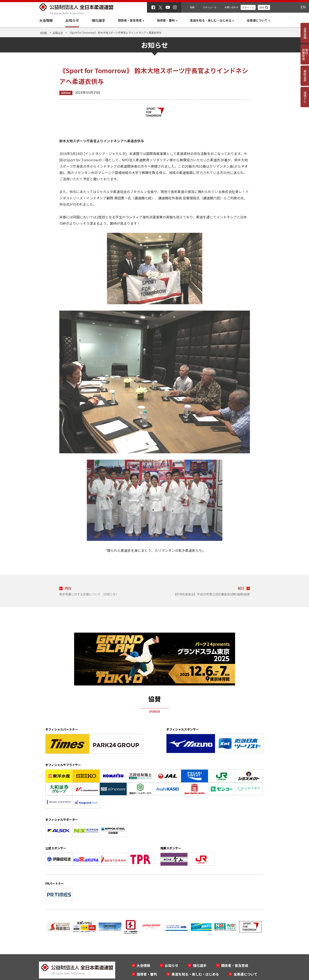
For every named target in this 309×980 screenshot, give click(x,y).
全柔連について (245, 974)
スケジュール (210, 7)
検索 (262, 7)
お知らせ (72, 20)
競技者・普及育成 (235, 965)
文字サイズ (248, 7)
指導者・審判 (147, 974)
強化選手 (98, 20)
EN (303, 7)
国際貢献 (66, 93)
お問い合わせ (231, 7)
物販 (192, 7)
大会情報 (46, 20)
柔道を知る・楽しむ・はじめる (195, 974)
